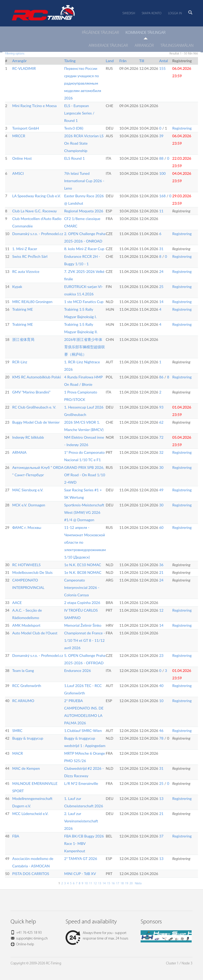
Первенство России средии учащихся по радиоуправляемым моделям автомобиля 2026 (83, 83)
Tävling (70, 61)
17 (118, 883)
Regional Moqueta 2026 (84, 211)
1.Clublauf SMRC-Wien (83, 731)
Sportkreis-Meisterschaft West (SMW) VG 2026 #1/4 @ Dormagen (84, 512)
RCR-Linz (20, 362)
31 (161, 249)
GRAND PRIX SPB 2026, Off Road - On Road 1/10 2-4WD (85, 475)
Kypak (17, 287)
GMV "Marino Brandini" (31, 392)
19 (127, 883)
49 (161, 490)
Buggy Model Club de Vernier (36, 422)
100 (162, 173)
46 (161, 731)
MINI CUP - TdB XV (80, 874)
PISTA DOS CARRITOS (31, 874)
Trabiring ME (22, 309)
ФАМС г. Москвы (27, 527)
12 (161, 610)
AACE (17, 603)
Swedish (129, 13)
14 (161, 302)
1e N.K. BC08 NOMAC (83, 572)
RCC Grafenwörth (27, 686)
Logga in (175, 13)
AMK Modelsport (26, 625)
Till (142, 61)
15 (109, 883)
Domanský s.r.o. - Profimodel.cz (38, 234)
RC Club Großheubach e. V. (34, 407)
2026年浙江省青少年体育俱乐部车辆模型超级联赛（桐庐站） (85, 347)
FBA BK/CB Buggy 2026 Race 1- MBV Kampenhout (84, 843)
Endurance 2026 (78, 670)
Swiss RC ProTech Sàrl (30, 256)
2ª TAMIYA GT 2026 (81, 858)
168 (162, 196)
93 (161, 407)
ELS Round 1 (75, 158)
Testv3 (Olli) (74, 128)
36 (161, 565)
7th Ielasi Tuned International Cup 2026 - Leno (84, 181)
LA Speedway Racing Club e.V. (36, 196)
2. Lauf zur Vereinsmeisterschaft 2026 (81, 821)
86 (161, 377)
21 (161, 572)
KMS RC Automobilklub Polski (36, 377)
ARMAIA (19, 452)
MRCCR (19, 136)
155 (162, 68)
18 (122, 883)
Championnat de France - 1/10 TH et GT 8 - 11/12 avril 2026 (85, 640)
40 (161, 686)
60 (161, 527)
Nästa (138, 883)
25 (161, 287)
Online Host (22, 158)
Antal (163, 61)
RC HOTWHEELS (26, 565)
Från (123, 61)
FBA (16, 836)
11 (161, 211)
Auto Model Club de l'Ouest (35, 633)
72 (161, 437)
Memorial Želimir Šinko (83, 625)
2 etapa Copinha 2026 (82, 603)
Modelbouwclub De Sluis (32, 572)
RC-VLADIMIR (24, 68)
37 (161, 836)
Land (110, 61)
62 (161, 422)
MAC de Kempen (26, 768)
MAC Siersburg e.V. (28, 490)
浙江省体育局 (23, 339)
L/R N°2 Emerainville (81, 783)
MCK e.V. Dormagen (29, 505)
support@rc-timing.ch (32, 939)
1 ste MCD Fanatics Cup (84, 302)
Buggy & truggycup (28, 738)
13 (161, 798)
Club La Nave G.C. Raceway (34, 211)
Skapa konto (152, 13)
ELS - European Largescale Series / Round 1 (79, 113)
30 (161, 467)
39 (161, 136)
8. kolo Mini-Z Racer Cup (84, 249)
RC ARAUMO (23, 701)
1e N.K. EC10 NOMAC (83, 565)
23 (161, 655)
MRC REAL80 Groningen (32, 302)
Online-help (25, 944)
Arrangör (19, 61)
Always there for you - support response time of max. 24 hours (97, 936)
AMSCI (18, 173)
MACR (17, 753)
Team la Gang (23, 670)
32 (161, 452)
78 (161, 738)
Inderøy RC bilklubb (28, 437)
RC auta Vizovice (26, 271)
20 (131, 883)
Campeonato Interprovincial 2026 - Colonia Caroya (82, 587)
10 (161, 701)
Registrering (182, 128)
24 (161, 271)
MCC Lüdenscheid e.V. (30, 814)
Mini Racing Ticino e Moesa (34, 106)
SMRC (17, 731)
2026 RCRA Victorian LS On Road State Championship (84, 143)
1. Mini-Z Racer (25, 249)
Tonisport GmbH (26, 128)
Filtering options (15, 54)
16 (113, 883)
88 (161, 158)
